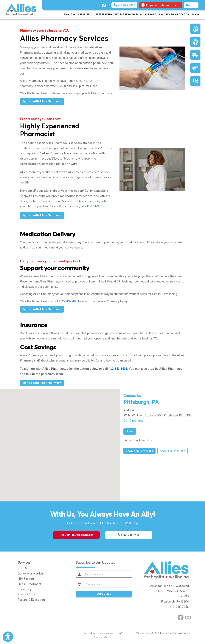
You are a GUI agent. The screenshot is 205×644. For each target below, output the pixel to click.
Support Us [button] (154, 15)
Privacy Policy (87, 633)
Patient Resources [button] (128, 15)
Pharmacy (25, 589)
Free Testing (103, 15)
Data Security (105, 633)
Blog (195, 15)
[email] (108, 584)
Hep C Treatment (30, 584)
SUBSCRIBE (104, 594)
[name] (108, 574)
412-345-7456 (124, 5)
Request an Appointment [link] (161, 5)
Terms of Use (101, 637)
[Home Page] (21, 10)
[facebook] (104, 5)
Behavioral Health (30, 574)
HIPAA (119, 633)
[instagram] (108, 5)
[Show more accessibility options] (8, 637)
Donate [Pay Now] (191, 5)
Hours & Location (178, 15)
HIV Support (26, 579)
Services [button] (85, 15)
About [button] (70, 15)
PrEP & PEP (25, 568)
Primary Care (26, 594)
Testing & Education (31, 600)
